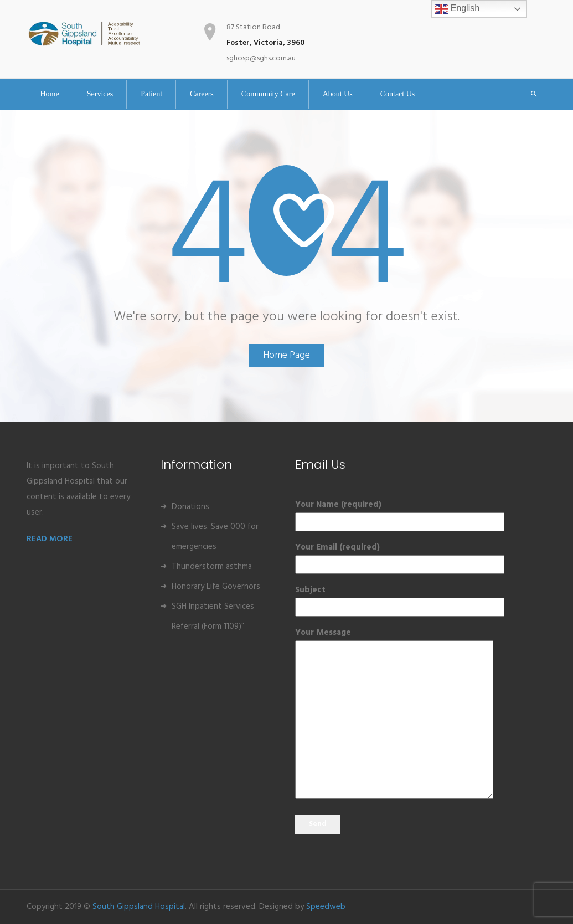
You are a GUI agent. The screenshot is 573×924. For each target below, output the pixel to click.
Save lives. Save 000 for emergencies (215, 537)
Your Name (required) (354, 513)
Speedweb (326, 907)
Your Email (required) (354, 556)
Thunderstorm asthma (212, 567)
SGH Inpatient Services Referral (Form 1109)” (213, 617)
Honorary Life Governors (216, 587)
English (457, 9)
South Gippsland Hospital (139, 907)
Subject (354, 599)
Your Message (354, 715)
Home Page (286, 355)
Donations (190, 507)
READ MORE (50, 539)
